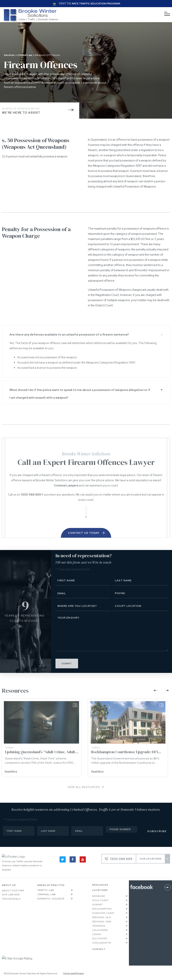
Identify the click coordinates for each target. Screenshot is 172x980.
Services (9, 55)
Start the (89, 4)
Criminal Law (25, 55)
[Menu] (167, 14)
